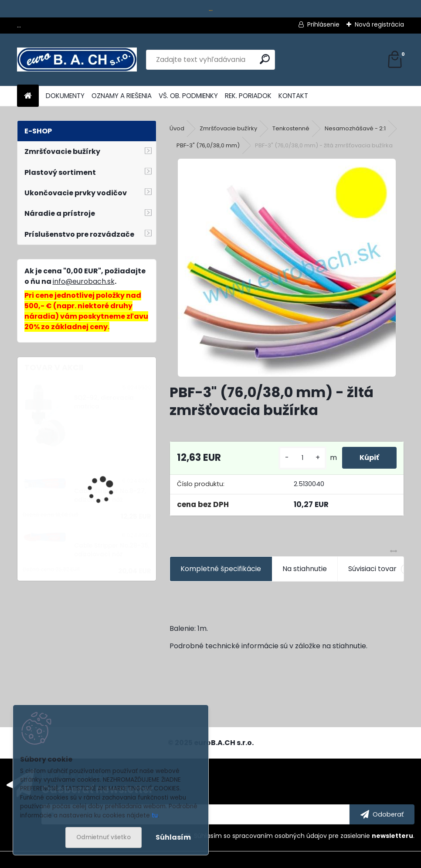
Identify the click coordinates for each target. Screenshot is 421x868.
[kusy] (302, 458)
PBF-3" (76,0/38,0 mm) (208, 145)
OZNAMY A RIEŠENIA (122, 96)
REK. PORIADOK (248, 96)
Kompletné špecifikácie (221, 569)
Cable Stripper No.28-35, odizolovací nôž (112, 550)
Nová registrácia (379, 24)
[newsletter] (382, 814)
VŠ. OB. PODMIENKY (188, 96)
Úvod (177, 128)
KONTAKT (293, 96)
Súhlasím (173, 837)
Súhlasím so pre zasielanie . (304, 836)
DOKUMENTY (65, 96)
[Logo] (77, 60)
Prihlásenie (323, 24)
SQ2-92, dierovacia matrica (104, 402)
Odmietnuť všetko (104, 837)
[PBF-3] (287, 268)
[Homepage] (28, 96)
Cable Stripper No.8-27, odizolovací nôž (110, 495)
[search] (265, 59)
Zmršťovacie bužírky (228, 128)
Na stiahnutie (305, 569)
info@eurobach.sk (84, 281)
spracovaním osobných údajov (280, 836)
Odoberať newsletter (97, 789)
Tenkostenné (291, 128)
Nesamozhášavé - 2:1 (355, 128)
